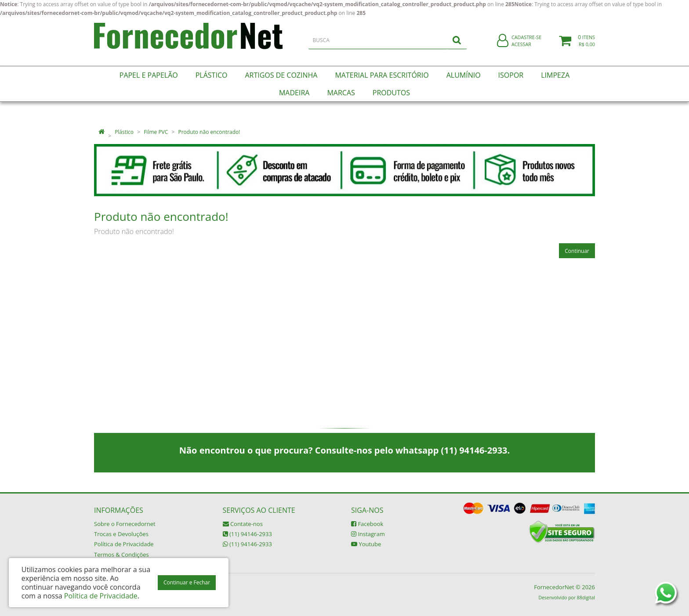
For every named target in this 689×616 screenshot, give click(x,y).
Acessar (521, 50)
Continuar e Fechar (187, 582)
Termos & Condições (121, 555)
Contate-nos (243, 524)
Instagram (368, 534)
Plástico (124, 132)
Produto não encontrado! (209, 132)
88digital (586, 598)
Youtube (366, 544)
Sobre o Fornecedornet (125, 524)
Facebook (367, 524)
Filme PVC (156, 132)
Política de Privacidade (124, 544)
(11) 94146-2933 (247, 534)
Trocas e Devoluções (121, 534)
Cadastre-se (526, 43)
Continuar (577, 251)
